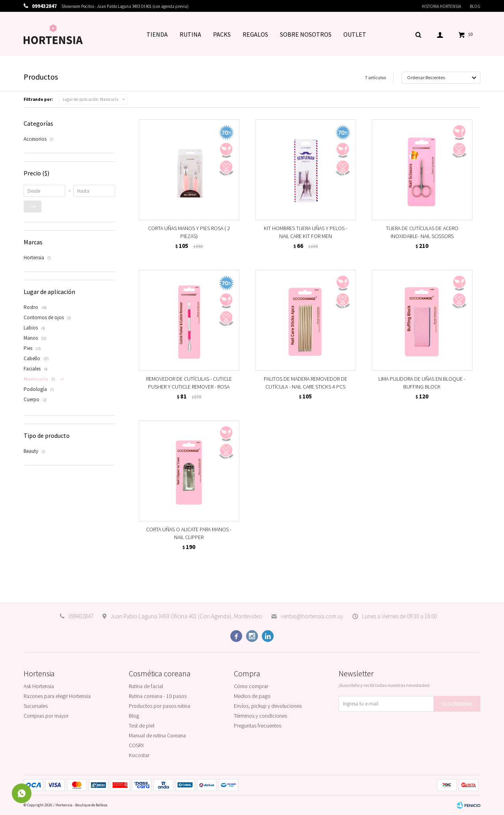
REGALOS (255, 34)
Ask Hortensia (39, 686)
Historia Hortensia (441, 6)
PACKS (222, 34)
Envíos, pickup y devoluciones (268, 706)
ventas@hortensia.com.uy (312, 616)
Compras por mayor (46, 716)
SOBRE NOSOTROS (306, 34)
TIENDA (157, 34)
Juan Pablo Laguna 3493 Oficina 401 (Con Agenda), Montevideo (186, 616)
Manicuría (91, 99)
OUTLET (355, 34)
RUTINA (190, 34)
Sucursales (36, 706)
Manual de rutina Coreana (157, 735)
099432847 (81, 616)
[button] (418, 34)
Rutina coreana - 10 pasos (158, 696)
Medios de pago (252, 696)
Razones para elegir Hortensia (57, 696)
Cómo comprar (251, 686)
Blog (475, 6)
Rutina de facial (146, 686)
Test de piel (142, 726)
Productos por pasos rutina (159, 706)
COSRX (136, 745)
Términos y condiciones (260, 716)
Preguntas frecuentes (258, 726)
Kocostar (139, 755)
